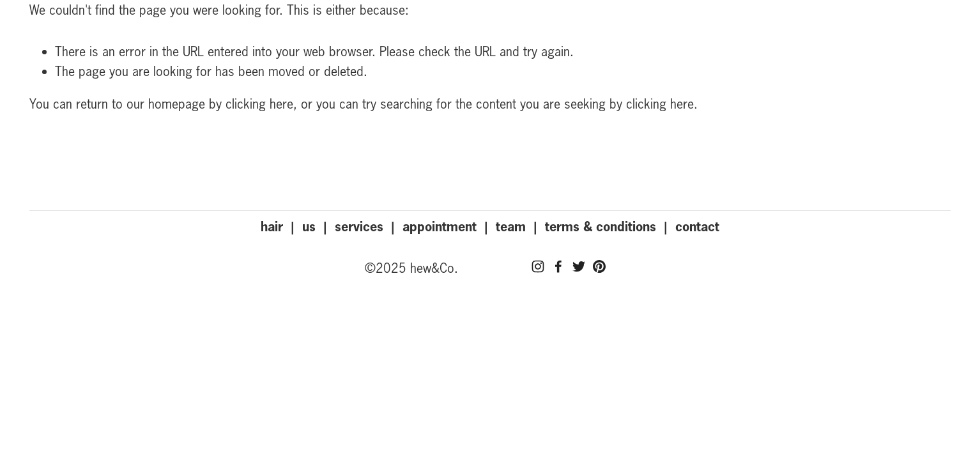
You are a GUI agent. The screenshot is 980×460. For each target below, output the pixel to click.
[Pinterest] (599, 266)
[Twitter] (579, 266)
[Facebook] (558, 266)
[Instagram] (538, 266)
